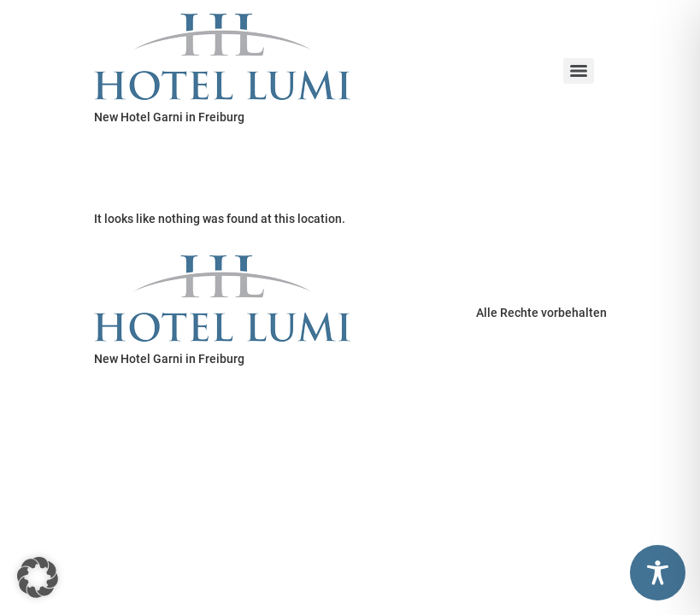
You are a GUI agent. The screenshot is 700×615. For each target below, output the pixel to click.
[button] (38, 577)
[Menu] (579, 71)
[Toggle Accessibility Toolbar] (658, 573)
